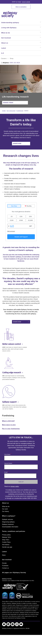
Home (4, 111)
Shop (12, 59)
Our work (5, 509)
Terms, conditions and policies (14, 531)
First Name (8, 454)
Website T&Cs (7, 537)
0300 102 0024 (15, 63)
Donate (4, 563)
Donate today (8, 103)
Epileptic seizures (8, 519)
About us (5, 503)
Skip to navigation (21, 7)
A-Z (3, 53)
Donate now (17, 144)
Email (6, 472)
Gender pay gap (7, 547)
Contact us (5, 568)
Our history (6, 511)
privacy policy (15, 486)
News (4, 555)
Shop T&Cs (6, 540)
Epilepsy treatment (8, 524)
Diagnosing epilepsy (8, 522)
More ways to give (9, 425)
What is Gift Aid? (8, 421)
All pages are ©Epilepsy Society (14, 573)
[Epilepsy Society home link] (9, 15)
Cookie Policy (6, 542)
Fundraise (20, 111)
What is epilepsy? (9, 516)
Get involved (11, 111)
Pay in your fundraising (11, 429)
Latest (4, 552)
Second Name (9, 463)
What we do (6, 507)
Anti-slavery (6, 545)
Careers (4, 59)
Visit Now (26, 2)
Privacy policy (6, 535)
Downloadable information (10, 527)
